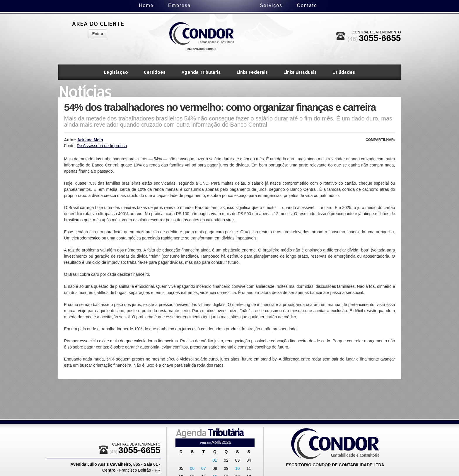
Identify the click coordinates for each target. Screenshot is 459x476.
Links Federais (252, 72)
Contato (331, 5)
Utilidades (344, 72)
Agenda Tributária (201, 72)
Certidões (155, 72)
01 (215, 460)
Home (122, 5)
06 (192, 468)
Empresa (155, 5)
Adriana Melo (90, 140)
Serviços (295, 5)
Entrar (98, 34)
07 (204, 468)
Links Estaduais (300, 72)
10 (238, 468)
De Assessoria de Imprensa (102, 146)
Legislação (116, 72)
